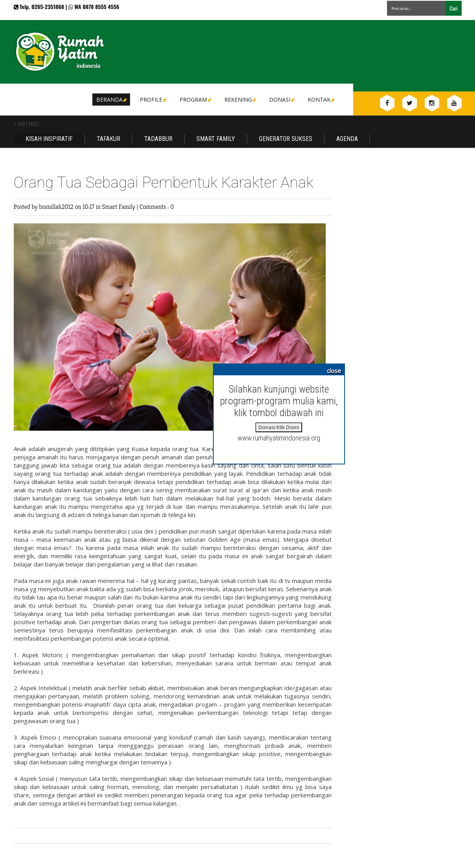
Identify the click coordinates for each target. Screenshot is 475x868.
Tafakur (108, 139)
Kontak (320, 100)
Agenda (347, 139)
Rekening (239, 100)
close (334, 371)
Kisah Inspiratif (49, 139)
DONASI (281, 100)
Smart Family (216, 139)
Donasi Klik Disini (279, 427)
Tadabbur (158, 139)
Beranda (111, 100)
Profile (152, 100)
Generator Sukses (286, 139)
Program (195, 100)
